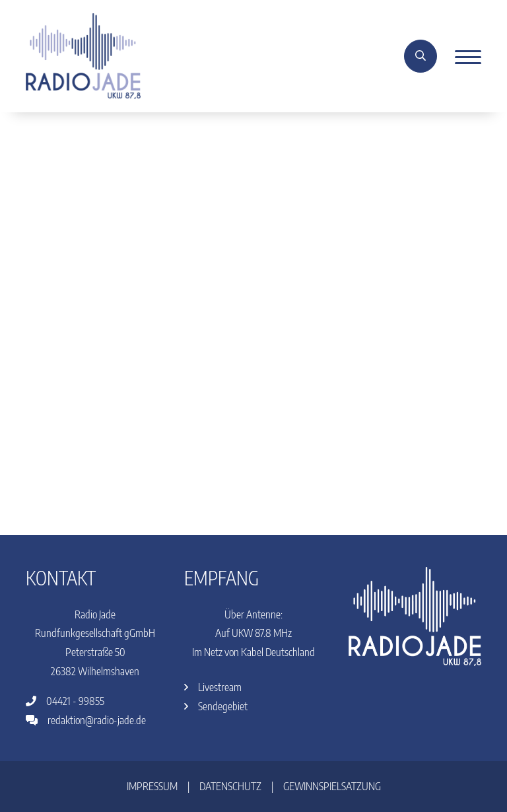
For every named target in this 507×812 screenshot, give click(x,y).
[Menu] (463, 56)
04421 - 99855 (65, 701)
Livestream (213, 687)
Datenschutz (230, 786)
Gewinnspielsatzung (332, 786)
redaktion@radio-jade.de (86, 720)
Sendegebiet (216, 706)
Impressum (152, 786)
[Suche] (421, 56)
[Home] (83, 55)
